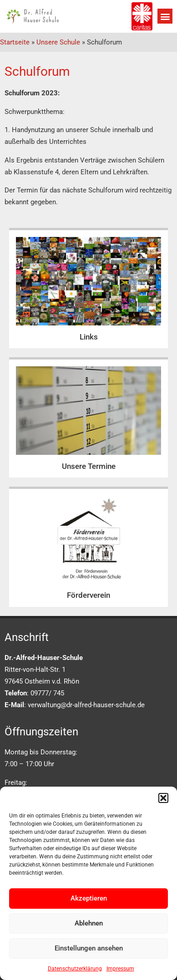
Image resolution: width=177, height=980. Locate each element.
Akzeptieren (89, 898)
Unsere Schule (58, 42)
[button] (163, 798)
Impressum (120, 969)
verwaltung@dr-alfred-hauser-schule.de (86, 705)
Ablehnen (89, 923)
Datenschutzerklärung (75, 969)
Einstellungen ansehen (89, 948)
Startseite (15, 42)
